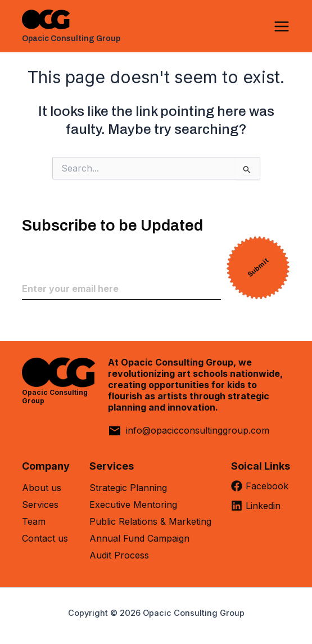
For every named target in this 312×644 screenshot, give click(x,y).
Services (40, 505)
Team (34, 521)
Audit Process (119, 555)
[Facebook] (261, 490)
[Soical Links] (261, 470)
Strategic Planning (128, 488)
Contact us (45, 538)
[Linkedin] (261, 510)
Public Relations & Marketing (150, 521)
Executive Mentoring (133, 505)
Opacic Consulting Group (71, 39)
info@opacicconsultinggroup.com (198, 430)
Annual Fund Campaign (139, 538)
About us (42, 488)
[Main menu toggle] (282, 26)
